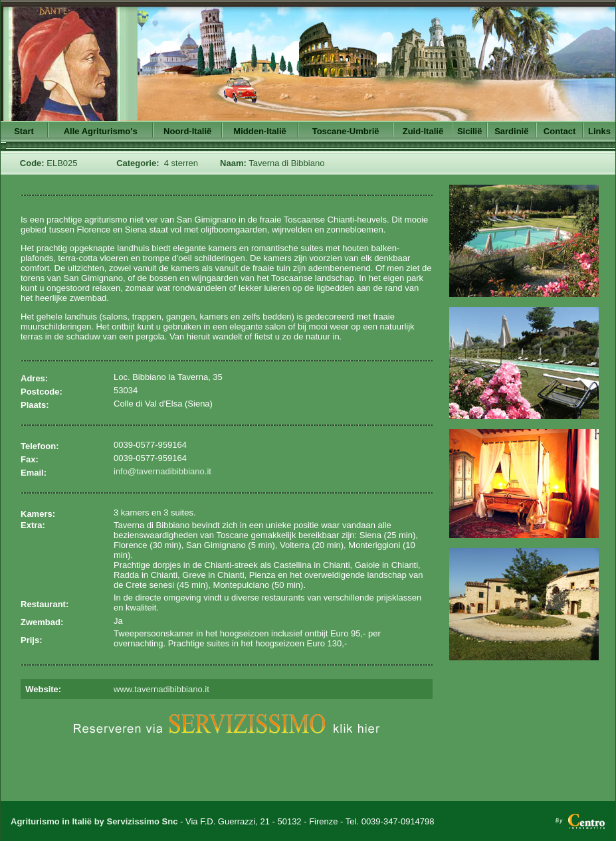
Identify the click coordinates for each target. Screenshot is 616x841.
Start (24, 131)
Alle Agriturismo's (101, 131)
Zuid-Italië (423, 131)
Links (599, 131)
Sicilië (470, 131)
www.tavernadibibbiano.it (161, 689)
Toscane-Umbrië (346, 131)
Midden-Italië (259, 131)
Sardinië (511, 131)
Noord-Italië (187, 131)
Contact (560, 131)
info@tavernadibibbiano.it (162, 471)
